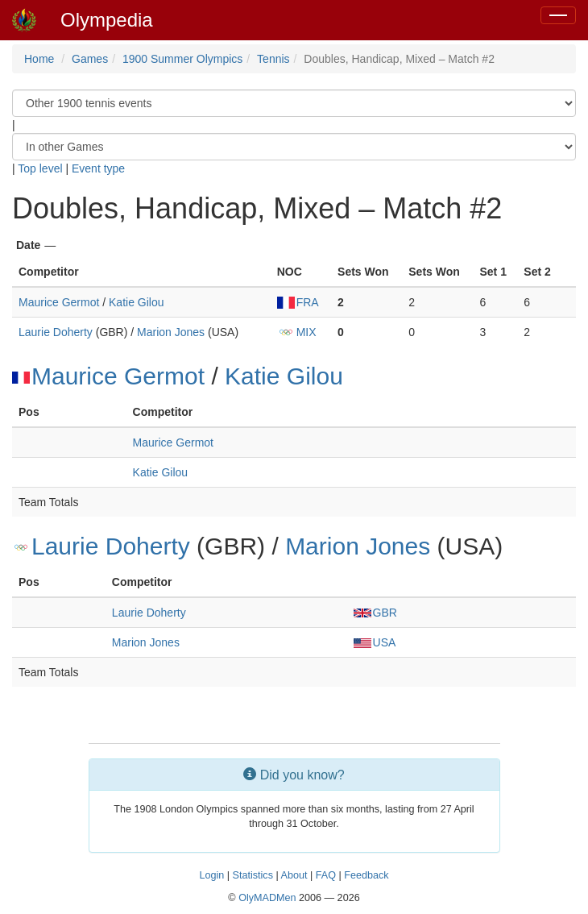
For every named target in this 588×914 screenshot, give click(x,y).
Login (211, 875)
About (294, 875)
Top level (40, 168)
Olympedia (107, 20)
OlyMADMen (267, 898)
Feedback (366, 875)
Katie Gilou (136, 302)
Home (39, 59)
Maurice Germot (59, 302)
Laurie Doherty (56, 332)
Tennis (273, 59)
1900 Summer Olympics (182, 59)
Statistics (253, 875)
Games (90, 59)
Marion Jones (171, 332)
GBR (375, 613)
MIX (297, 332)
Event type (98, 168)
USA (375, 642)
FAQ (326, 875)
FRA (298, 302)
